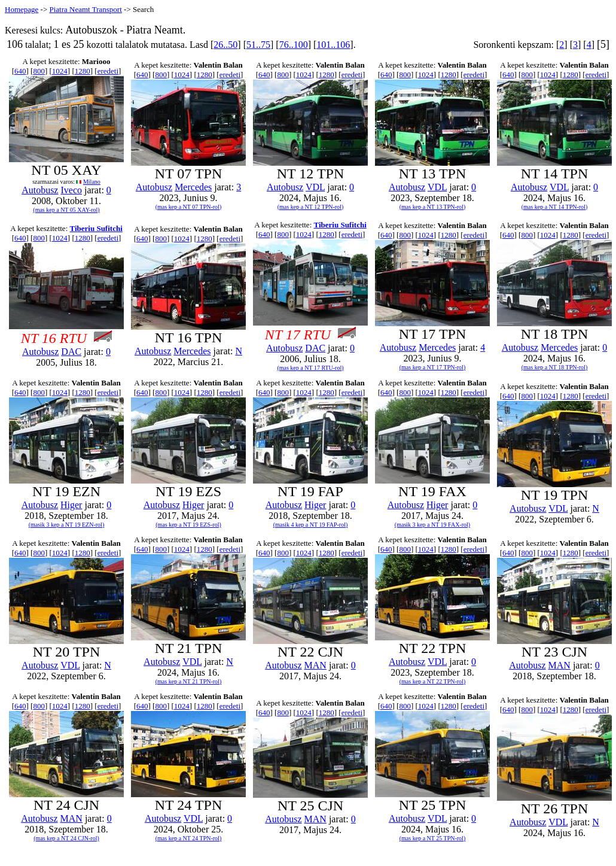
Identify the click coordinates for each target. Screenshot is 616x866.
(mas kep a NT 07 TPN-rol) (188, 207)
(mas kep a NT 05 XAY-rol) (66, 210)
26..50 (225, 45)
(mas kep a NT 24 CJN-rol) (66, 838)
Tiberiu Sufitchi (96, 228)
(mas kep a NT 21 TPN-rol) (188, 681)
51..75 (258, 45)
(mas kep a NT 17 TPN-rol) (432, 367)
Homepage (22, 9)
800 (39, 71)
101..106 (333, 45)
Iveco (71, 190)
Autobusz (40, 190)
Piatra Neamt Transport (85, 9)
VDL (315, 187)
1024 (60, 71)
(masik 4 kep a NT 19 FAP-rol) (311, 525)
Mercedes (193, 187)
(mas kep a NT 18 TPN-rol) (554, 367)
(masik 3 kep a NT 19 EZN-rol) (66, 525)
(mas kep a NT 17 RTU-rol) (310, 368)
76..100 (294, 45)
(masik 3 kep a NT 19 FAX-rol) (432, 525)
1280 (83, 71)
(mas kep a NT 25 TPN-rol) (432, 838)
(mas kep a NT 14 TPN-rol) (554, 207)
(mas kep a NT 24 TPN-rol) (188, 838)
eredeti (108, 71)
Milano (92, 182)
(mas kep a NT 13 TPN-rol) (432, 207)
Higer (71, 505)
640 (20, 71)
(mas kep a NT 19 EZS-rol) (188, 525)
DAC (71, 352)
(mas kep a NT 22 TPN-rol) (432, 681)
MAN (315, 665)
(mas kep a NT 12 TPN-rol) (310, 207)
